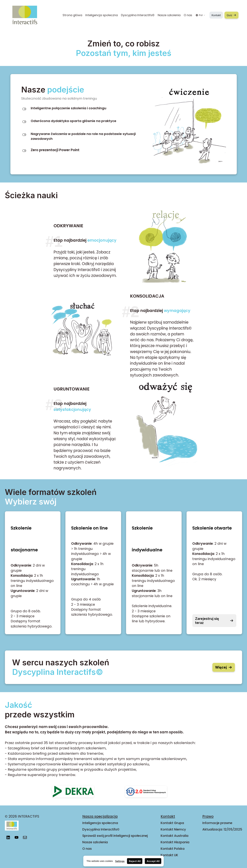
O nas (188, 15)
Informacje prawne (217, 823)
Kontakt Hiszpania (175, 842)
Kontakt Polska (173, 849)
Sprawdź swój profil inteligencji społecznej (115, 836)
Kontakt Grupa (172, 823)
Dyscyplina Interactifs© (138, 15)
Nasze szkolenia (169, 15)
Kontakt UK (169, 855)
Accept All (153, 861)
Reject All (135, 861)
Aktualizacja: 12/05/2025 (222, 829)
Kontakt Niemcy (173, 829)
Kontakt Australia (175, 836)
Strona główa (72, 15)
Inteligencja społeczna (102, 15)
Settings (120, 861)
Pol (200, 15)
